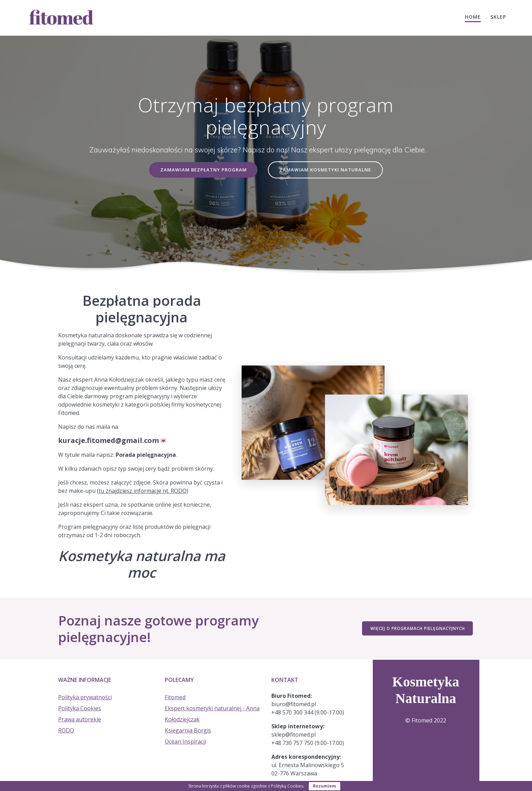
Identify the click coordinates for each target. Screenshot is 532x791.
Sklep (498, 17)
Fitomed (175, 697)
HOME (473, 17)
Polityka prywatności (85, 697)
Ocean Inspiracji (185, 741)
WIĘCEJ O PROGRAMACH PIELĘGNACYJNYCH (417, 629)
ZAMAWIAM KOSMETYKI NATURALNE (326, 170)
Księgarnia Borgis (188, 730)
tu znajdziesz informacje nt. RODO (143, 491)
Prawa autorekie (80, 719)
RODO (66, 730)
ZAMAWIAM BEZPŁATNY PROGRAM (203, 170)
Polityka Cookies (80, 708)
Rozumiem (324, 786)
